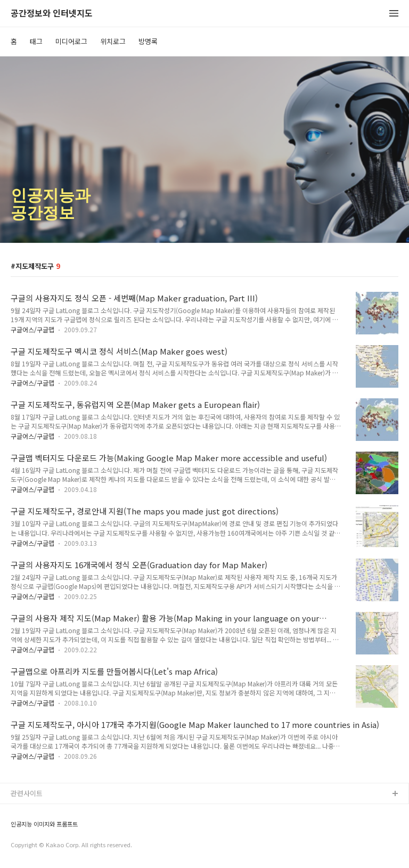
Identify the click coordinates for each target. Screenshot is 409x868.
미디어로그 (71, 41)
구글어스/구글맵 (32, 329)
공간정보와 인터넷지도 (52, 14)
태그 (36, 41)
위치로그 (113, 41)
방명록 (148, 41)
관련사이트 (27, 793)
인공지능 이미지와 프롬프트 (44, 824)
